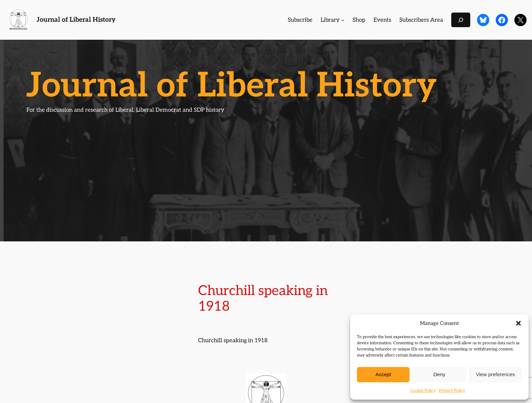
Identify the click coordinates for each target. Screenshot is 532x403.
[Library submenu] (343, 20)
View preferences (496, 374)
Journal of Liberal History (76, 20)
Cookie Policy (423, 391)
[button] (518, 323)
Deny (439, 374)
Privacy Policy (452, 391)
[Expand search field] (461, 20)
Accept (383, 374)
